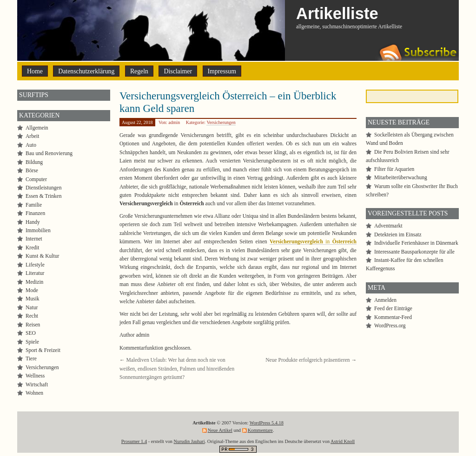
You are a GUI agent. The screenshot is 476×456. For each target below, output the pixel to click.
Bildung (34, 162)
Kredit (32, 248)
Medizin (34, 282)
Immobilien (38, 230)
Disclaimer (178, 71)
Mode (32, 290)
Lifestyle (35, 265)
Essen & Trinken (43, 196)
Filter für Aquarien (394, 169)
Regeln (139, 71)
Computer (36, 179)
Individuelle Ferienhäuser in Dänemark (416, 243)
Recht (32, 316)
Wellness (35, 376)
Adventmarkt (388, 226)
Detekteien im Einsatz (398, 235)
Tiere (31, 358)
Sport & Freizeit (43, 350)
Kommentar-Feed (393, 317)
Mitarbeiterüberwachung (401, 177)
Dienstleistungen (43, 188)
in (313, 241)
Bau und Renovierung (49, 153)
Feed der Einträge (393, 308)
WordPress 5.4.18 (267, 423)
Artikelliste (337, 13)
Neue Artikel (220, 430)
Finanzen (35, 213)
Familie (34, 205)
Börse (32, 170)
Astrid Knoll (343, 441)
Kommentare (260, 430)
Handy (33, 222)
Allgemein (37, 128)
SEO (31, 333)
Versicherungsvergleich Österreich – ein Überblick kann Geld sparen (228, 102)
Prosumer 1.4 (134, 441)
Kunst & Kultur (42, 256)
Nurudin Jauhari (189, 441)
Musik (32, 299)
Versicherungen (221, 122)
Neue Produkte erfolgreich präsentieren (307, 360)
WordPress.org (390, 326)
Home (35, 71)
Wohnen (34, 393)
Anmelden (385, 300)
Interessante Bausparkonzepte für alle (414, 252)
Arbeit (32, 136)
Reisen (33, 325)
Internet (34, 239)
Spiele (32, 342)
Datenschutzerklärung (86, 71)
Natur (32, 307)
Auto (31, 145)
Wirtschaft (37, 384)
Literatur (35, 273)
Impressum (222, 71)
